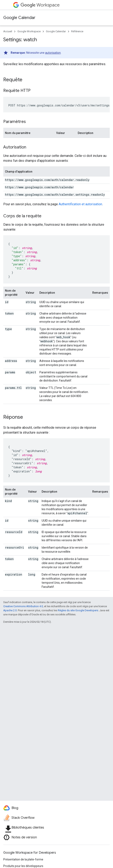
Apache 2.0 (10, 610)
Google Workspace (29, 31)
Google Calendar (19, 18)
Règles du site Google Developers (78, 610)
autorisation (53, 53)
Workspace (40, 5)
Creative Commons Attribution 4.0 (23, 606)
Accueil (8, 31)
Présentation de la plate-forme (23, 859)
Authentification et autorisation (80, 204)
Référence (77, 31)
